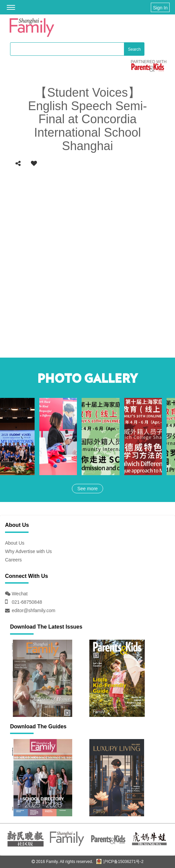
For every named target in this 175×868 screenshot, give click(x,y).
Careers (13, 560)
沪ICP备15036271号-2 (120, 862)
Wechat (19, 594)
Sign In (160, 8)
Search (134, 49)
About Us (15, 543)
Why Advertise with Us (28, 551)
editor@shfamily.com (34, 610)
